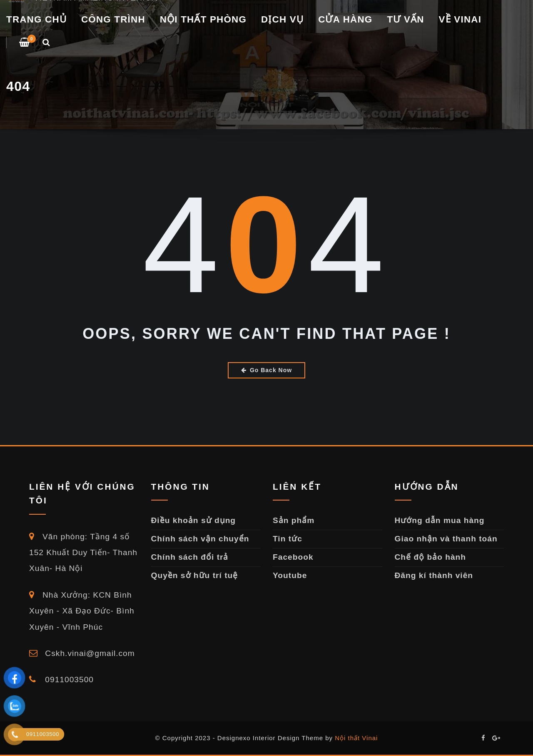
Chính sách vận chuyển (200, 539)
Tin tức (288, 539)
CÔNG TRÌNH (113, 19)
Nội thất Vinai (356, 738)
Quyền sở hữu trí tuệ (195, 575)
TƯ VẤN (405, 19)
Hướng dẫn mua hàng (440, 520)
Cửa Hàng (345, 19)
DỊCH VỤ (282, 19)
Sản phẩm (294, 520)
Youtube (290, 575)
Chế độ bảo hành (431, 557)
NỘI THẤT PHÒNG (203, 19)
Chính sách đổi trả (190, 557)
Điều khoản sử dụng (194, 520)
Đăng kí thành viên (434, 575)
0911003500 (61, 680)
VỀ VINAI (460, 19)
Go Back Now (266, 370)
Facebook (293, 557)
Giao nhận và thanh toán (446, 539)
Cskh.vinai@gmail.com (82, 653)
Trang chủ (36, 19)
